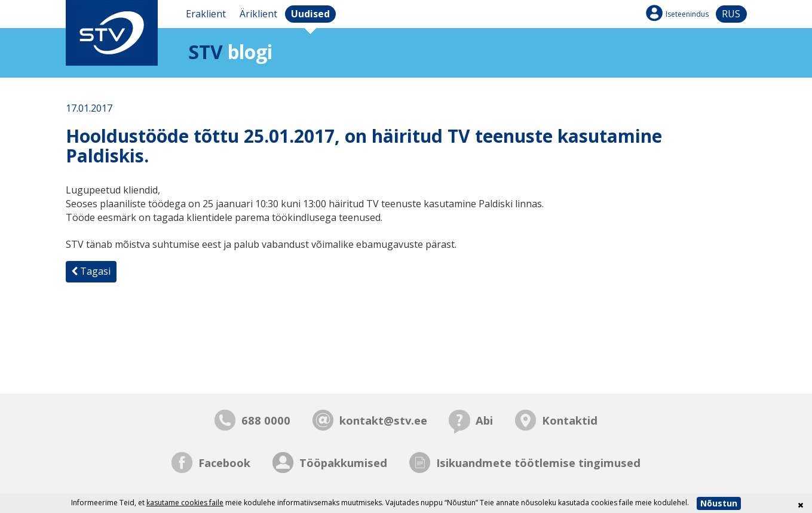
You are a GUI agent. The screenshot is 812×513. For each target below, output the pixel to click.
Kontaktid (570, 420)
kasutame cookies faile (185, 503)
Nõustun (719, 503)
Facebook (224, 463)
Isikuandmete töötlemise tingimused (538, 463)
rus (731, 14)
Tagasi (91, 271)
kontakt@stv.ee (383, 420)
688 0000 (266, 420)
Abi (484, 420)
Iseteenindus (687, 14)
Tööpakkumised (343, 463)
